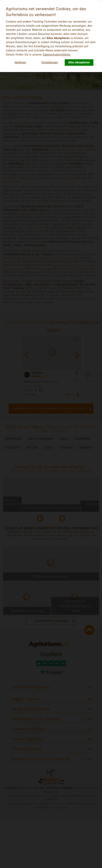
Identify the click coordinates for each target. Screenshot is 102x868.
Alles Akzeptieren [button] (79, 62)
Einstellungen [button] (50, 62)
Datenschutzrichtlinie (56, 55)
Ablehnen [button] (20, 62)
